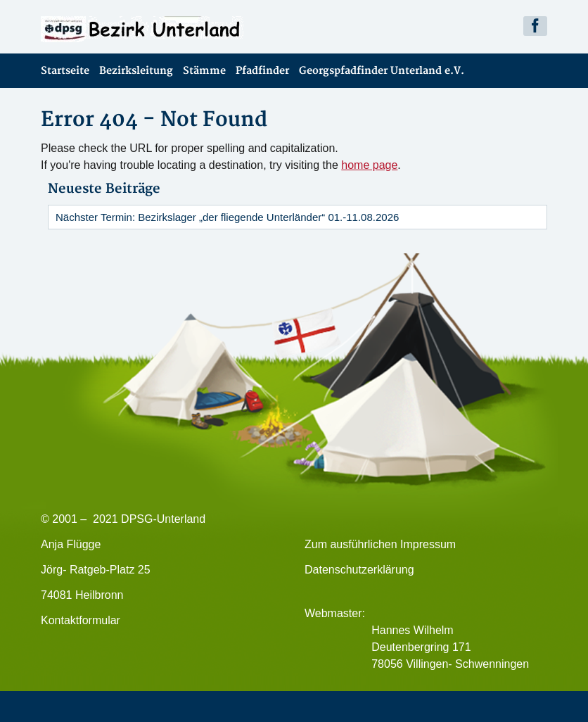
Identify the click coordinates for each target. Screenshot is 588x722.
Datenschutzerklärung (359, 570)
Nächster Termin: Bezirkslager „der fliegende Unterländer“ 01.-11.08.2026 (227, 217)
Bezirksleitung (136, 71)
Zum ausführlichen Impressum (380, 544)
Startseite (65, 71)
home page (369, 165)
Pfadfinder (262, 71)
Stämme (204, 71)
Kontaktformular (81, 620)
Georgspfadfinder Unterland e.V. (382, 71)
